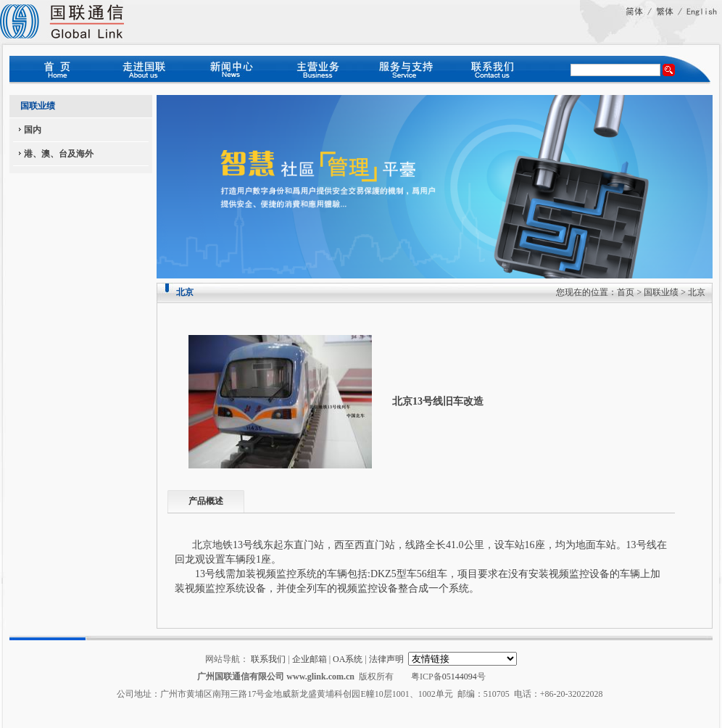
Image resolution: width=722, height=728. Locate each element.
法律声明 (386, 659)
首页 (626, 292)
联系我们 (268, 659)
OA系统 (348, 659)
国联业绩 (661, 292)
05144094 (460, 677)
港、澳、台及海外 (59, 154)
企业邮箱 (310, 659)
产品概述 (206, 501)
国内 (33, 130)
